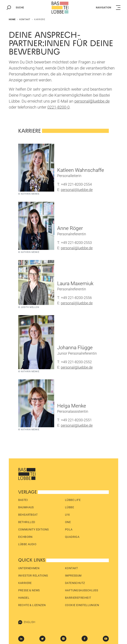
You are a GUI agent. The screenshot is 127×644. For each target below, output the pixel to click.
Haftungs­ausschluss (81, 590)
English (27, 622)
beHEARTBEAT (28, 515)
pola (69, 529)
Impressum (73, 576)
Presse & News (29, 590)
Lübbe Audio (27, 544)
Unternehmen (29, 568)
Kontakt (25, 19)
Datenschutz (75, 583)
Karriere (25, 583)
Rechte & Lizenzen (32, 605)
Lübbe (69, 507)
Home (12, 19)
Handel (24, 598)
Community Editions (33, 529)
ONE (68, 522)
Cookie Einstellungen (82, 605)
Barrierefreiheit (78, 598)
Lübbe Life (73, 500)
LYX (67, 515)
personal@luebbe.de (77, 190)
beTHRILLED (27, 522)
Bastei (23, 500)
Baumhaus (26, 507)
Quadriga (72, 537)
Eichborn (25, 537)
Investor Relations (33, 576)
